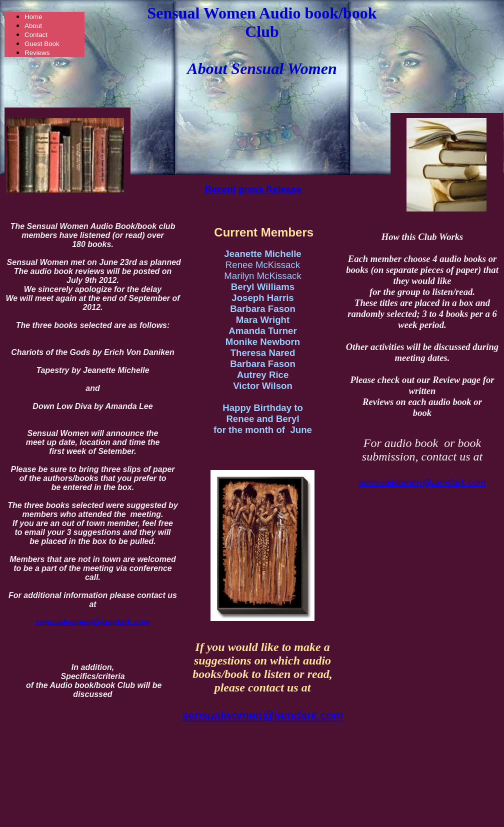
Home (33, 17)
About (33, 26)
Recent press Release (253, 189)
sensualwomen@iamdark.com (422, 482)
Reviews (37, 53)
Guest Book (42, 44)
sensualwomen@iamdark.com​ (262, 715)
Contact (36, 35)
